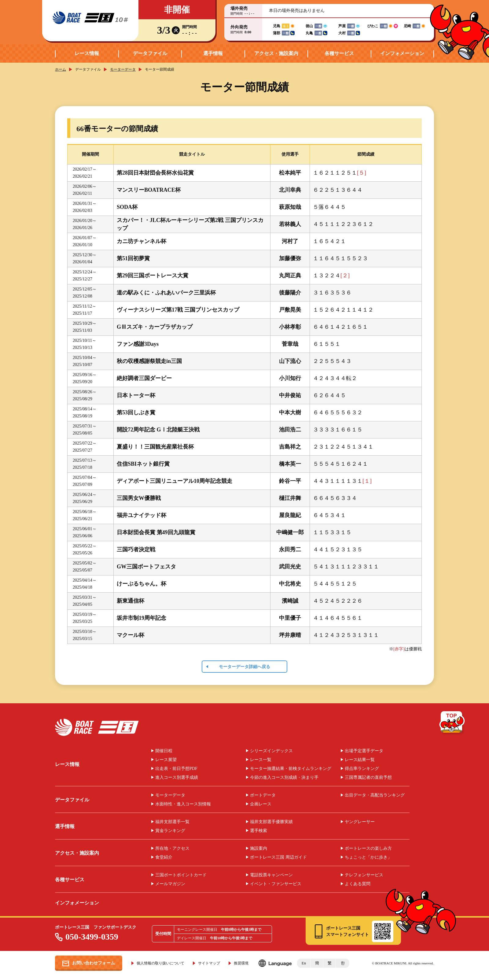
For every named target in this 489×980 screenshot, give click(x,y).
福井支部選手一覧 (172, 822)
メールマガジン (170, 884)
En (304, 963)
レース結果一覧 (360, 760)
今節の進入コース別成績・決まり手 (284, 778)
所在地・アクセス (172, 849)
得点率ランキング (362, 769)
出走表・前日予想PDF (176, 769)
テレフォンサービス (364, 875)
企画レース (261, 804)
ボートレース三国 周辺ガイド (278, 857)
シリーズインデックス (271, 751)
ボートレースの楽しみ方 (368, 849)
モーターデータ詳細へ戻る (244, 667)
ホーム (61, 69)
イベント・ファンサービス (276, 884)
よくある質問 (358, 884)
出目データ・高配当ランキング (375, 795)
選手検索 (259, 831)
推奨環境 (241, 963)
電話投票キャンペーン (271, 875)
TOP (452, 723)
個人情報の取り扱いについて (160, 963)
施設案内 (259, 849)
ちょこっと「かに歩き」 (368, 857)
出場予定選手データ (364, 751)
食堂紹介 (164, 857)
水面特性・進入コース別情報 (183, 804)
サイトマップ (209, 963)
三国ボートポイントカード (181, 875)
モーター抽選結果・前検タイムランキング (291, 769)
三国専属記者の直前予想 (368, 778)
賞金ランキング (170, 831)
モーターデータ (123, 69)
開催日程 (164, 751)
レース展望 (166, 760)
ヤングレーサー (360, 822)
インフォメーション (402, 53)
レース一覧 (261, 760)
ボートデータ (263, 795)
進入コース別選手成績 (177, 778)
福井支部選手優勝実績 (271, 822)
